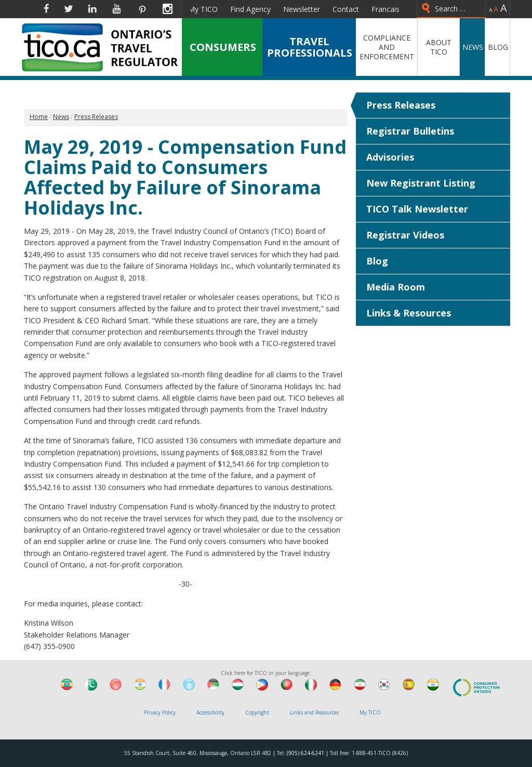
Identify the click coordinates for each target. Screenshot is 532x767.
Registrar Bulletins (410, 131)
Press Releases (401, 105)
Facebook (46, 9)
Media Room (396, 287)
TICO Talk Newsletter (417, 209)
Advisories (390, 157)
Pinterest (142, 9)
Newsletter (302, 9)
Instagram (168, 9)
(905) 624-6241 (305, 753)
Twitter (69, 9)
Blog (377, 261)
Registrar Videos (405, 235)
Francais (385, 9)
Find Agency (250, 9)
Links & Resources (409, 313)
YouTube (117, 9)
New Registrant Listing (421, 183)
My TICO (203, 9)
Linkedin (92, 9)
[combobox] (451, 9)
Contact (346, 9)
